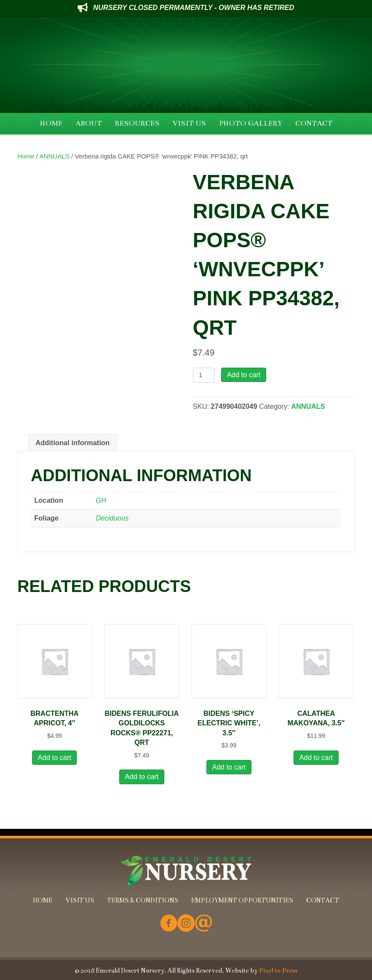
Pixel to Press (278, 970)
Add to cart (243, 375)
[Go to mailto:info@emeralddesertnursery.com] (203, 924)
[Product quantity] (204, 375)
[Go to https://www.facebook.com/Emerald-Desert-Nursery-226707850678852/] (169, 924)
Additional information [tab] (73, 443)
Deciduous (112, 518)
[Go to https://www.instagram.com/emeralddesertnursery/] (186, 924)
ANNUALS (55, 156)
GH (101, 500)
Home (26, 156)
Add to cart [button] (54, 758)
